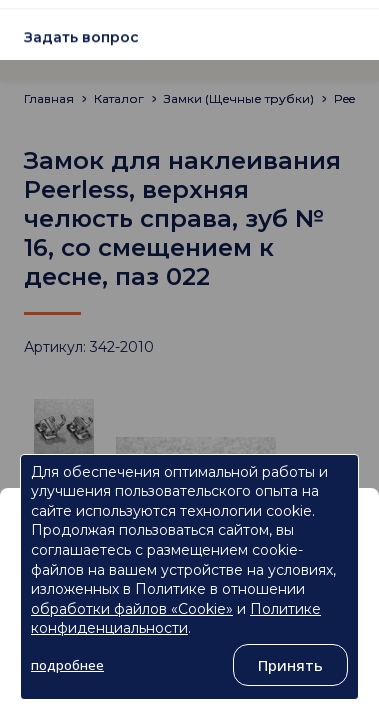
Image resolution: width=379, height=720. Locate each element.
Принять (290, 665)
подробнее (67, 665)
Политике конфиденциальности (176, 619)
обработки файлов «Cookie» (132, 609)
